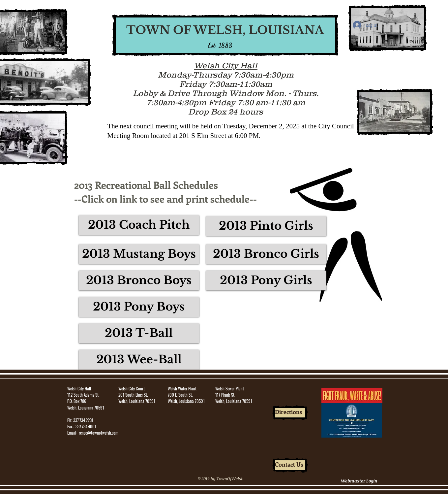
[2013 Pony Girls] (266, 280)
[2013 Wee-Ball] (139, 360)
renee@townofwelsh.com (99, 433)
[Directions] (290, 413)
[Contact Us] (290, 465)
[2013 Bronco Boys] (139, 280)
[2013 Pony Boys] (139, 307)
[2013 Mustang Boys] (139, 254)
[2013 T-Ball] (139, 333)
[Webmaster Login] (359, 481)
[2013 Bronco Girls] (266, 254)
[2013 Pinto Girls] (266, 226)
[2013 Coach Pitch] (139, 225)
